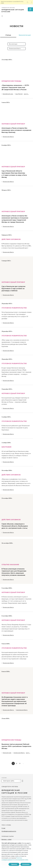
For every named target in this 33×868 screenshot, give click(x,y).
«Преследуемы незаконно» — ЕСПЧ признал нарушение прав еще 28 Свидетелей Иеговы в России (15, 87)
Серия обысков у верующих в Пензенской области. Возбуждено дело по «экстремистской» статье (15, 526)
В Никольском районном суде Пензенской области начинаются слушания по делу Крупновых (16, 428)
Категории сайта (9, 781)
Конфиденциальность (9, 831)
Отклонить (26, 864)
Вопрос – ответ (7, 839)
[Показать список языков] (28, 2)
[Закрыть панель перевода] (32, 2)
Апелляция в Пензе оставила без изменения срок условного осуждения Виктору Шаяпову (16, 130)
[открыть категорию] (23, 781)
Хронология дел (25, 35)
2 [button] (17, 763)
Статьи (8, 35)
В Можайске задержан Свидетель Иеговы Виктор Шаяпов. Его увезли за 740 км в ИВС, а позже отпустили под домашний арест (16, 246)
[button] (23, 763)
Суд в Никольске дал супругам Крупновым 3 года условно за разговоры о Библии (13, 289)
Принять (14, 864)
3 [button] (20, 763)
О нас (3, 828)
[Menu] (30, 9)
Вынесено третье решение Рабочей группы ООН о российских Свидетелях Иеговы (16, 746)
